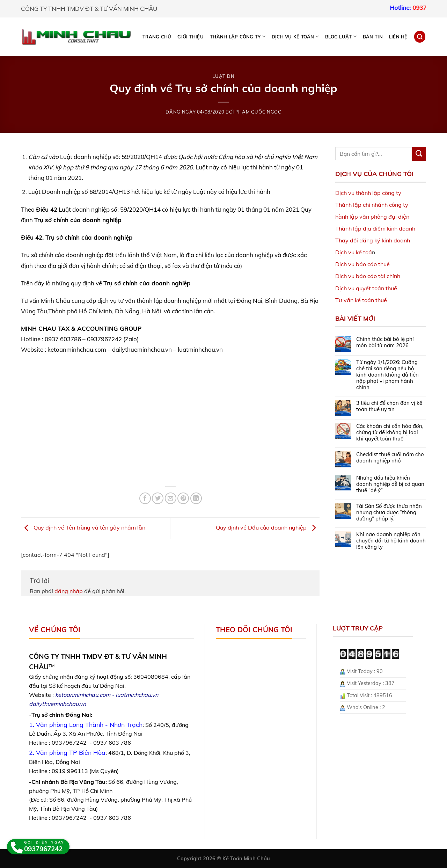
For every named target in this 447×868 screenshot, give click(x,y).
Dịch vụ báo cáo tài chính (368, 276)
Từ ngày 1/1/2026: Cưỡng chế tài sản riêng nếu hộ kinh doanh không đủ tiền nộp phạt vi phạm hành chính (387, 375)
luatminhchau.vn (137, 695)
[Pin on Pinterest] (183, 498)
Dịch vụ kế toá (354, 252)
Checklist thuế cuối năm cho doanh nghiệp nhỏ (390, 458)
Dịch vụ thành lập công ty (368, 193)
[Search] (420, 37)
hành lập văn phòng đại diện (372, 217)
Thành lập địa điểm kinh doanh (375, 228)
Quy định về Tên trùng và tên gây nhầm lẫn (83, 528)
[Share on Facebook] (145, 498)
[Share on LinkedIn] (196, 498)
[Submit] (419, 154)
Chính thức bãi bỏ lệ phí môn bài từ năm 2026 (385, 342)
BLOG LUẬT (341, 37)
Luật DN (223, 76)
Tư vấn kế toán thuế (361, 300)
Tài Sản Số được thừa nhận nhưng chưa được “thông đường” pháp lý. (389, 512)
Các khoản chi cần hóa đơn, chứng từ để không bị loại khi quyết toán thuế (390, 432)
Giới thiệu (190, 37)
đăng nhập (69, 591)
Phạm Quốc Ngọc (258, 112)
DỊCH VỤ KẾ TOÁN (295, 37)
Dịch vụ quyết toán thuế (366, 288)
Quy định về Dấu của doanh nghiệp (268, 528)
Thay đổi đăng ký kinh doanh (373, 240)
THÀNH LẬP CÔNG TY (238, 37)
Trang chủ (157, 37)
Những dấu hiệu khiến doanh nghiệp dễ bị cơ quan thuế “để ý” (390, 484)
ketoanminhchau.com (83, 695)
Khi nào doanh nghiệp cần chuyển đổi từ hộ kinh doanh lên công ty (391, 541)
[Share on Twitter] (158, 498)
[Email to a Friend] (171, 498)
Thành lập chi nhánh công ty (372, 205)
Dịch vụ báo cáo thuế (362, 264)
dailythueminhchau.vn (57, 704)
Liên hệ (398, 37)
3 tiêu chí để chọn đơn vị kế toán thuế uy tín (389, 406)
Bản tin (373, 37)
